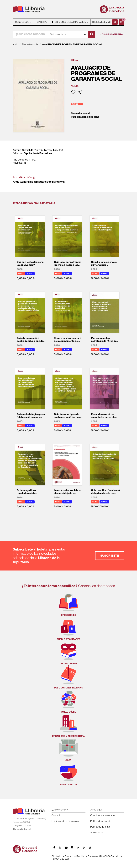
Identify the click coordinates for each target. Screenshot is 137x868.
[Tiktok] (90, 848)
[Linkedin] (78, 848)
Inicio (16, 44)
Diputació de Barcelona (38, 153)
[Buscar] (92, 34)
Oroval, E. (28, 150)
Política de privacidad (101, 821)
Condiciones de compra (103, 815)
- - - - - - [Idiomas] (101, 22)
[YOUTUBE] (66, 848)
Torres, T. (49, 150)
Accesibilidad (97, 832)
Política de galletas (100, 827)
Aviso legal (96, 810)
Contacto (56, 815)
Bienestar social (80, 113)
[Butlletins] (84, 848)
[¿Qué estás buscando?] (30, 34)
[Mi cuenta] (115, 22)
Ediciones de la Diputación (65, 821)
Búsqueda (111, 34)
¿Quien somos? (60, 810)
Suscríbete (110, 556)
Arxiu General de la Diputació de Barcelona (39, 182)
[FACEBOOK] (54, 848)
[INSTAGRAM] (72, 848)
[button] (121, 22)
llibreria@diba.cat (22, 829)
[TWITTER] (60, 848)
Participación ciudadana (85, 117)
